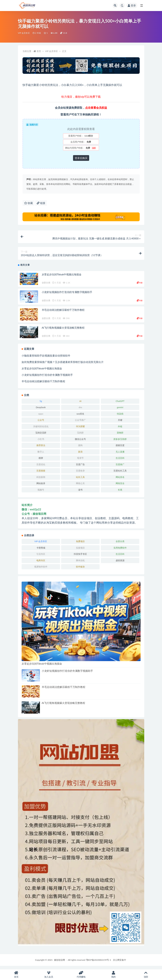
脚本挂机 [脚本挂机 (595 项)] (80, 564)
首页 (39, 51)
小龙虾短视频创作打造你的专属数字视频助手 (67, 295)
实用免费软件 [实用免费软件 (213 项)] (120, 551)
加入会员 (49, 975)
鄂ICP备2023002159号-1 (99, 963)
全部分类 (46, 286)
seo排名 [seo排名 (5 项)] (80, 417)
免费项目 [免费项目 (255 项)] (80, 545)
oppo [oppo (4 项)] (41, 417)
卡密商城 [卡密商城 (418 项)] (41, 551)
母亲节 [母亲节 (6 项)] (80, 461)
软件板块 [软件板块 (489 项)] (80, 570)
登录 (132, 5)
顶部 (146, 975)
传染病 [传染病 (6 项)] (120, 417)
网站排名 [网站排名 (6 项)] (120, 480)
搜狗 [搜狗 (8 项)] (80, 449)
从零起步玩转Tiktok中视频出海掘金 (62, 277)
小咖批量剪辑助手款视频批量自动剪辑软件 (46, 359)
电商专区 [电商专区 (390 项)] (41, 564)
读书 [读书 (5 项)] (80, 493)
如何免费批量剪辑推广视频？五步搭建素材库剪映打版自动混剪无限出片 (63, 365)
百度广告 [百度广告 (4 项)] (80, 468)
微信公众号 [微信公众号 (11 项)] (80, 442)
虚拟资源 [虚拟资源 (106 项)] (120, 564)
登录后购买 (81, 158)
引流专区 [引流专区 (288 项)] (41, 557)
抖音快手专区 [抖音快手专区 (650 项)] (80, 557)
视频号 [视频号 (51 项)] (41, 493)
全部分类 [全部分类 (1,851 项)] (120, 545)
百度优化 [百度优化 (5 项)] (41, 468)
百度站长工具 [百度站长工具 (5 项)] (120, 474)
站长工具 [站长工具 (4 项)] (80, 480)
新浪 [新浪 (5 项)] (80, 455)
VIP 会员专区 (24, 33)
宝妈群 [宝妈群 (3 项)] (80, 436)
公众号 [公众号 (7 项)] (41, 423)
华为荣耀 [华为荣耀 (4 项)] (80, 430)
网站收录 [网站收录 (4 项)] (41, 487)
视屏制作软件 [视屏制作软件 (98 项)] (41, 570)
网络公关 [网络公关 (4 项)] (80, 487)
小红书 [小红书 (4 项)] (41, 442)
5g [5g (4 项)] (41, 404)
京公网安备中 (120, 963)
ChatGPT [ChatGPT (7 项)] (120, 404)
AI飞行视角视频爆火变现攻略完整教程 (63, 331)
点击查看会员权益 (96, 108)
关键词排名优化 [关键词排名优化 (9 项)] (41, 430)
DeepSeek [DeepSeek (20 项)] (41, 411)
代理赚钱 (81, 975)
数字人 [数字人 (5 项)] (41, 455)
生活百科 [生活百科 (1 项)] (120, 557)
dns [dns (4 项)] (80, 411)
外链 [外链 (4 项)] (120, 430)
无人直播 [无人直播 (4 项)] (120, 455)
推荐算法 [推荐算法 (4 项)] (41, 449)
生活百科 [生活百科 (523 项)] (120, 461)
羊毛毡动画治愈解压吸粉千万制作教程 (63, 313)
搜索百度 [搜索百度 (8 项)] (120, 449)
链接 (41, 203)
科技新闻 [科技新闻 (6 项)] (41, 480)
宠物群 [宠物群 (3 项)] (120, 436)
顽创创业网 (59, 963)
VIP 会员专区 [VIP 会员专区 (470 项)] (41, 545)
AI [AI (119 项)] (80, 404)
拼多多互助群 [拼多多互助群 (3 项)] (120, 442)
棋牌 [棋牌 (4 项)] (41, 461)
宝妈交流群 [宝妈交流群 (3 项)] (41, 436)
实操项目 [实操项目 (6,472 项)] (80, 551)
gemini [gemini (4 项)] (120, 411)
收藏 (29, 203)
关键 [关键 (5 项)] (120, 423)
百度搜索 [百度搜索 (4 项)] (41, 474)
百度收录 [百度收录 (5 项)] (80, 474)
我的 (113, 975)
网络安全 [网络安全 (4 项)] (120, 487)
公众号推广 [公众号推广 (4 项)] (80, 423)
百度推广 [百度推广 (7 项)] (120, 468)
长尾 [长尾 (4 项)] (120, 493)
